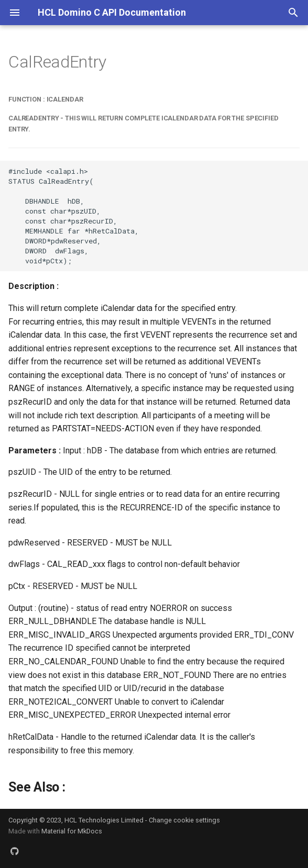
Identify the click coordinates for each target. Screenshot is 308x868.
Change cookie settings (184, 820)
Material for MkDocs (72, 831)
